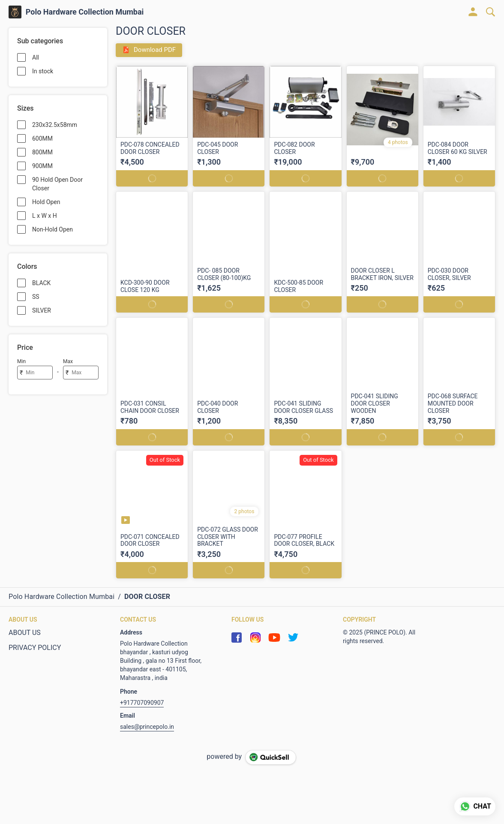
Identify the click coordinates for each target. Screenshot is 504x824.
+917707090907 (142, 702)
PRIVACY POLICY (35, 647)
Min (21, 361)
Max (68, 361)
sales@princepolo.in (147, 726)
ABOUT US (25, 632)
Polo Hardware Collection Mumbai (85, 12)
